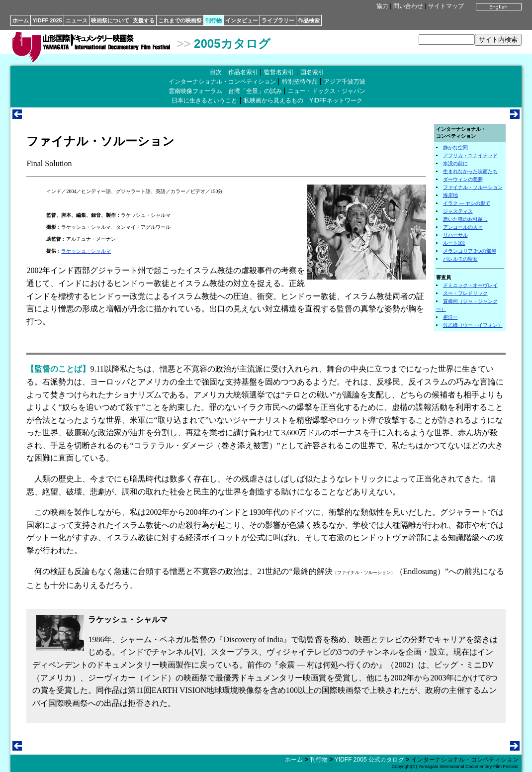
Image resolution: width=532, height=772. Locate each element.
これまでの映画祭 (180, 20)
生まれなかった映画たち (470, 171)
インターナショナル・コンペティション (222, 82)
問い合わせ (408, 6)
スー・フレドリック (465, 293)
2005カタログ (232, 44)
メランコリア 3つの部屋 (470, 251)
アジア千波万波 (345, 82)
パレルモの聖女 (460, 259)
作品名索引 (243, 72)
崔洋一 (450, 317)
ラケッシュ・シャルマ (86, 251)
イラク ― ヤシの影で (467, 203)
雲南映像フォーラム (195, 91)
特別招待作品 (300, 82)
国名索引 (312, 72)
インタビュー (242, 20)
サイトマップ (446, 6)
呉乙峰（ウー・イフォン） (473, 325)
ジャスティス (458, 211)
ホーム (21, 20)
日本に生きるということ (204, 100)
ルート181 (454, 243)
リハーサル (455, 235)
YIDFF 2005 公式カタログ (369, 760)
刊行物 (214, 20)
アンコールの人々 (463, 227)
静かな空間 (455, 147)
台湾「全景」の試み (255, 91)
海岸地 (450, 195)
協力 (382, 6)
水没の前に (455, 163)
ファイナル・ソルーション (473, 187)
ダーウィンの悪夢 (463, 179)
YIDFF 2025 (47, 20)
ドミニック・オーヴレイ (470, 285)
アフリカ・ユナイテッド (470, 155)
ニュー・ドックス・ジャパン (327, 91)
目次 (216, 72)
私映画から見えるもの (273, 100)
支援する (144, 20)
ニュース (77, 20)
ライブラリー (278, 20)
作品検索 (309, 20)
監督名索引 (279, 72)
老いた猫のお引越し (465, 219)
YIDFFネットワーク (336, 100)
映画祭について (110, 20)
